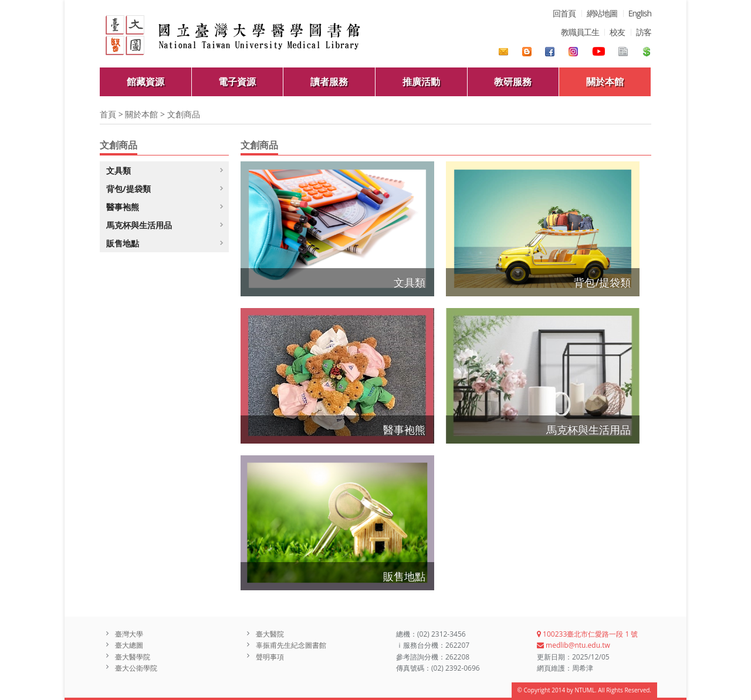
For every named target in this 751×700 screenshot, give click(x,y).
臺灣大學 (129, 634)
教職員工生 (580, 32)
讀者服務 (329, 82)
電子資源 (237, 82)
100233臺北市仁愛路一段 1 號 (587, 634)
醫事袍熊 (404, 430)
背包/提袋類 (602, 282)
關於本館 (605, 82)
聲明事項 (270, 657)
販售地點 (404, 576)
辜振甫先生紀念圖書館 (291, 645)
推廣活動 (421, 82)
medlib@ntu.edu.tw (574, 645)
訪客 (644, 32)
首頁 (108, 114)
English (640, 13)
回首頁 (564, 13)
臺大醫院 (270, 634)
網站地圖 (602, 13)
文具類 (410, 282)
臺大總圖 (129, 645)
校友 (617, 32)
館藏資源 (146, 82)
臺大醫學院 (133, 657)
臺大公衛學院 (136, 668)
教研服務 (513, 82)
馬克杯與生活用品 (588, 430)
